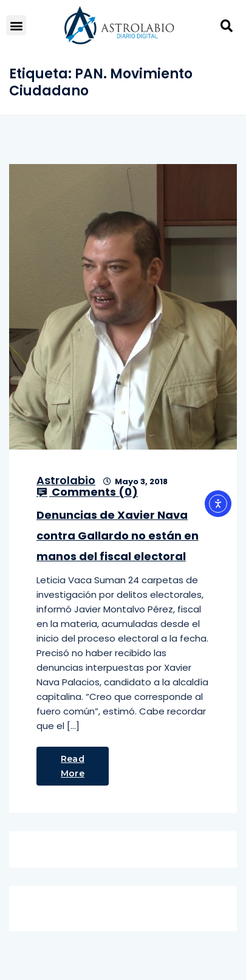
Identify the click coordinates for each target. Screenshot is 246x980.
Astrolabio (66, 480)
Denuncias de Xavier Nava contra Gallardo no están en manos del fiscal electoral (118, 536)
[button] (16, 25)
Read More (73, 766)
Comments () (87, 492)
